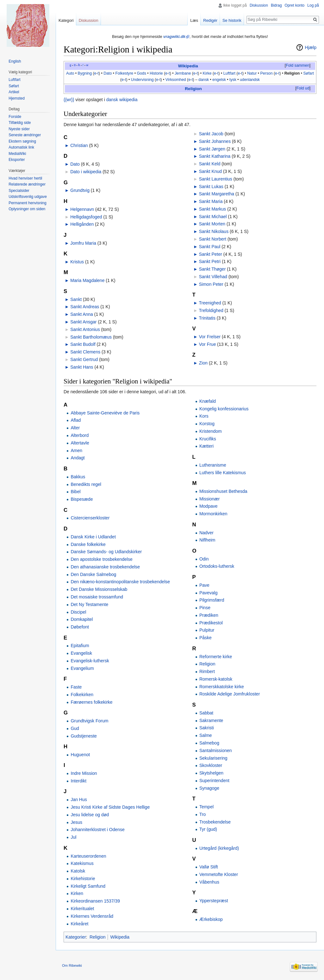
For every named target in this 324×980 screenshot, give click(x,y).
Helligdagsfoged (86, 217)
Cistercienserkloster (90, 518)
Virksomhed (176, 80)
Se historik (232, 20)
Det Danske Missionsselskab (99, 589)
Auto (70, 73)
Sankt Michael (213, 217)
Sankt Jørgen (212, 149)
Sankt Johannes (215, 141)
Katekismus (82, 863)
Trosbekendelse (215, 822)
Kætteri (206, 446)
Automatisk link (21, 147)
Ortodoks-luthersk (217, 566)
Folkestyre (124, 73)
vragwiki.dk (174, 37)
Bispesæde (82, 499)
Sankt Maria (211, 201)
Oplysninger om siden (27, 209)
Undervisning (142, 80)
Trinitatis (207, 318)
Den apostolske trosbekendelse (101, 559)
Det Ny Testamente (89, 604)
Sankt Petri (210, 261)
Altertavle (80, 443)
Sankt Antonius (85, 329)
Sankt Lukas (211, 187)
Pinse (205, 608)
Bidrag (276, 5)
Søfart (308, 73)
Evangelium (82, 668)
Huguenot (80, 755)
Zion (203, 363)
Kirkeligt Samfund (88, 886)
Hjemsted (17, 98)
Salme (206, 735)
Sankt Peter (211, 254)
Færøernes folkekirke (91, 702)
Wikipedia (188, 66)
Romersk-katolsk (216, 679)
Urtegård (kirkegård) (219, 848)
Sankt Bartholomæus (91, 337)
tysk (233, 80)
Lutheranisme (213, 465)
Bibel (75, 492)
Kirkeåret (79, 924)
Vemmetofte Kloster (219, 874)
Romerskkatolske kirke (222, 687)
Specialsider (19, 191)
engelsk (219, 80)
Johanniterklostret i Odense (97, 830)
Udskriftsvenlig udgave (28, 197)
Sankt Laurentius (216, 179)
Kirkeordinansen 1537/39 (95, 901)
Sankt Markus (213, 209)
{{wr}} (69, 100)
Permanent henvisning (27, 203)
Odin (204, 559)
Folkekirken (82, 695)
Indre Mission (84, 773)
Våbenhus (209, 882)
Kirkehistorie (83, 879)
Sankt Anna (82, 314)
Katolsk (78, 871)
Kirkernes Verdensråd (92, 916)
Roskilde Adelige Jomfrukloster (230, 694)
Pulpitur (207, 630)
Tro (202, 814)
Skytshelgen (211, 773)
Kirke (207, 73)
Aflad (76, 420)
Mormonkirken (213, 514)
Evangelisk (81, 653)
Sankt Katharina (215, 156)
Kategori (66, 20)
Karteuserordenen (88, 856)
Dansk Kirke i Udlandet (93, 537)
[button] (297, 66)
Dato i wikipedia (86, 172)
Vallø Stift (209, 867)
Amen (76, 450)
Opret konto (295, 5)
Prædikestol (211, 623)
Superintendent (214, 781)
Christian (79, 145)
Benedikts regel (86, 484)
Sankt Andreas (85, 307)
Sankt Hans (82, 367)
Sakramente (211, 720)
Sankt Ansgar (83, 322)
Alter (75, 428)
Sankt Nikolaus (214, 231)
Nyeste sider (19, 129)
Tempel (206, 807)
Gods (141, 73)
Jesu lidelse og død (90, 815)
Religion (292, 73)
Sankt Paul (210, 247)
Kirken (77, 893)
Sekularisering (213, 758)
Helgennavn (82, 209)
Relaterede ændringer (27, 184)
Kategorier (76, 937)
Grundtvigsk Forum (89, 721)
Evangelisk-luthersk (90, 661)
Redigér (210, 20)
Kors (204, 416)
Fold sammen (298, 65)
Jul (73, 837)
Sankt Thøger (212, 269)
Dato (108, 73)
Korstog (207, 424)
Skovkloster (211, 765)
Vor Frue (208, 344)
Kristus (77, 262)
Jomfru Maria (83, 243)
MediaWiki (17, 154)
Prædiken (209, 615)
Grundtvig (80, 190)
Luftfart (229, 73)
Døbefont (80, 627)
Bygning (85, 73)
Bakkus (78, 477)
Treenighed (210, 303)
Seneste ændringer (25, 135)
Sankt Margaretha (217, 194)
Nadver (206, 533)
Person (266, 73)
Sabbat (206, 713)
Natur (252, 73)
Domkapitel (82, 619)
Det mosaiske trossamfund (97, 597)
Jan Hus (79, 799)
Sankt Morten (212, 224)
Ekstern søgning (22, 141)
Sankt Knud (210, 171)
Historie (156, 73)
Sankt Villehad (213, 277)
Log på (313, 5)
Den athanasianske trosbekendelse (105, 567)
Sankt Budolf (83, 344)
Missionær (210, 499)
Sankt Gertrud (84, 359)
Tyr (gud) (208, 829)
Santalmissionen (216, 750)
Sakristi (207, 728)
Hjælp (311, 47)
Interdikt (78, 781)
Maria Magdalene (87, 280)
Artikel (14, 92)
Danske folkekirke (88, 544)
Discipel (78, 612)
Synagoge (209, 788)
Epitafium (80, 646)
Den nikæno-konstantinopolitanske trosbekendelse (120, 582)
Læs (194, 20)
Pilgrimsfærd (212, 600)
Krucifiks (208, 439)
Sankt (76, 299)
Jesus (76, 822)
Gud (75, 728)
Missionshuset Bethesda (223, 491)
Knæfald (208, 401)
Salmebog (209, 743)
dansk (204, 80)
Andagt (78, 458)
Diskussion (259, 5)
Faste (76, 687)
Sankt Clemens (85, 352)
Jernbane (183, 73)
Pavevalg (209, 593)
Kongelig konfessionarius (224, 409)
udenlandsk (250, 80)
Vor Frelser (210, 337)
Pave (204, 585)
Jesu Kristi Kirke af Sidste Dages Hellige (110, 807)
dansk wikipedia (122, 100)
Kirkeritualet (82, 909)
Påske (206, 638)
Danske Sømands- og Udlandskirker (106, 552)
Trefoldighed (211, 310)
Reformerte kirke (216, 657)
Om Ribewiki (72, 965)
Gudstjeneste (84, 736)
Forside (15, 117)
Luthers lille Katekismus (223, 473)
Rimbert (207, 671)
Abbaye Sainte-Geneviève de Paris (105, 413)
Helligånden (82, 224)
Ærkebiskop (211, 919)
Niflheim (207, 540)
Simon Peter (211, 284)
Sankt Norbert (213, 239)
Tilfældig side (20, 123)
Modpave (209, 506)
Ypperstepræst (214, 901)
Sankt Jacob (211, 134)
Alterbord (80, 435)
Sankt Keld (210, 164)
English (15, 61)
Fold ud (303, 88)
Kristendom (211, 431)
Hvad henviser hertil (25, 178)
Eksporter (17, 160)
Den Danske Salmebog (93, 574)
